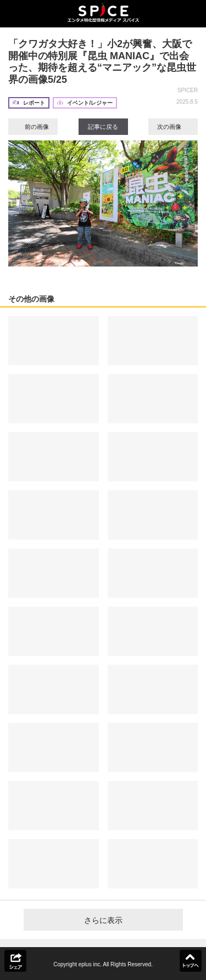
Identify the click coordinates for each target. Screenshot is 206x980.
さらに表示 (103, 920)
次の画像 (173, 127)
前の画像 (33, 127)
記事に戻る (103, 127)
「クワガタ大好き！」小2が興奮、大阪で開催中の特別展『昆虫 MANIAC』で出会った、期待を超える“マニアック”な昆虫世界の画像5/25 (102, 62)
